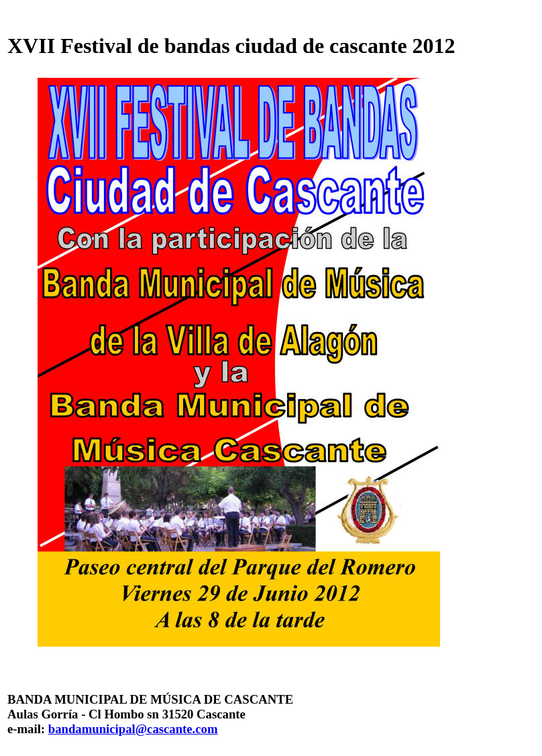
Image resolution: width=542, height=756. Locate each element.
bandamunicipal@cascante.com (133, 729)
